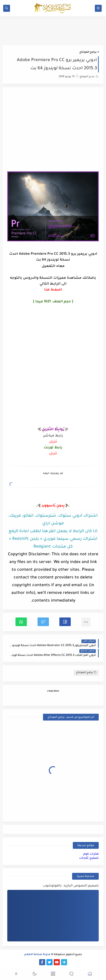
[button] (65, 622)
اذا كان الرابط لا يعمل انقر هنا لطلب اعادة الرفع (53, 531)
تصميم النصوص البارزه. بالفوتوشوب (71, 886)
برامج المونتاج (88, 52)
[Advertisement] (53, 130)
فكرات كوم (91, 854)
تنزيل (53, 442)
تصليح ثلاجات (89, 858)
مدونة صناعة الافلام (37, 955)
